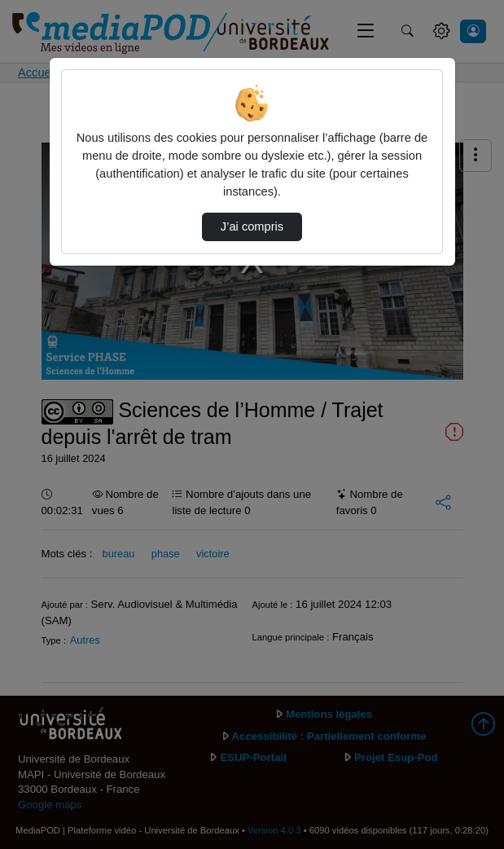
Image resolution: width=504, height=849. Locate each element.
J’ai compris (252, 227)
